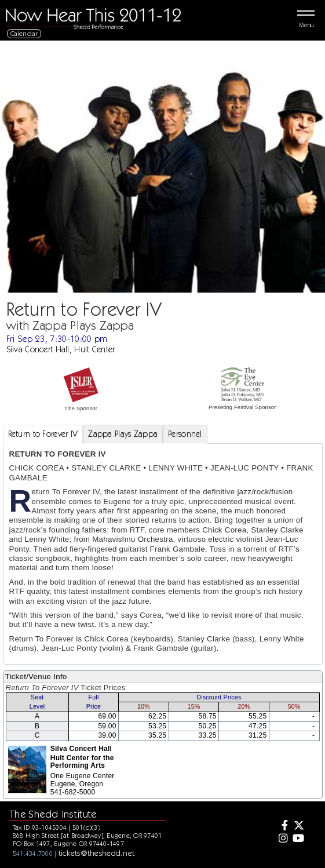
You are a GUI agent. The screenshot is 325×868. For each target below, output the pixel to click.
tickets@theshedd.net (97, 853)
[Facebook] (282, 826)
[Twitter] (298, 826)
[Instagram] (282, 839)
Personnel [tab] (185, 434)
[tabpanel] (163, 554)
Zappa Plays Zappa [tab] (123, 434)
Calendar (24, 33)
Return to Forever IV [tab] (43, 434)
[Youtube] (298, 839)
